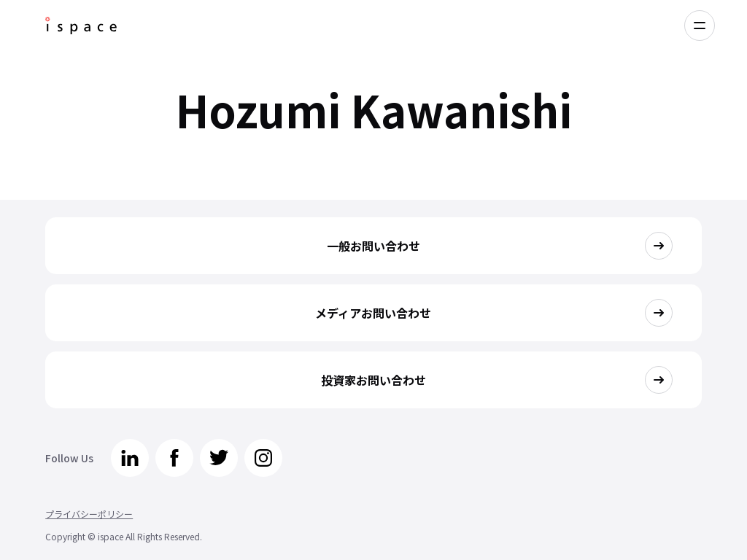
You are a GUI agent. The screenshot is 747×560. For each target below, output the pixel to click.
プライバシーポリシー (89, 514)
